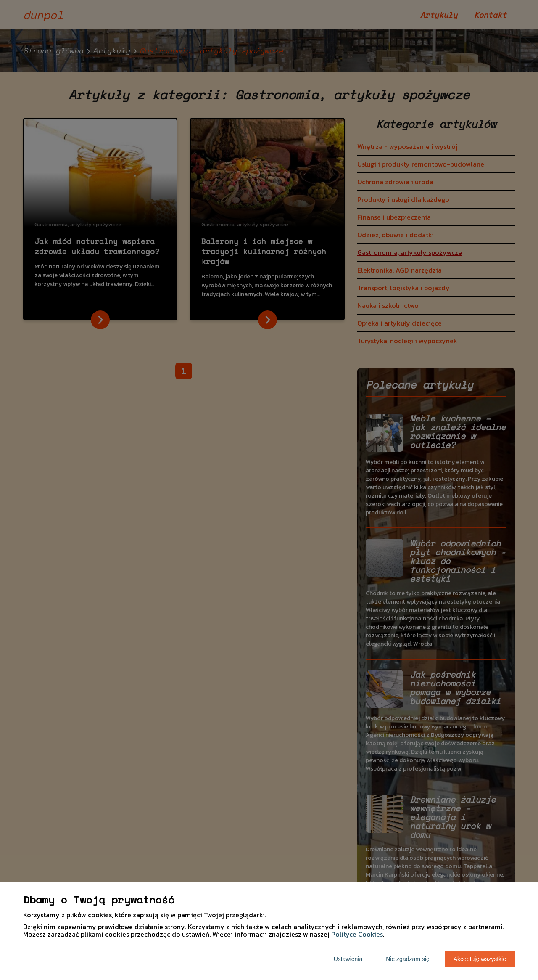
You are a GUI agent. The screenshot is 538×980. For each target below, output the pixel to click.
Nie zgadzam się (408, 959)
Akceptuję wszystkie (480, 959)
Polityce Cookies (357, 934)
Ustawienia (348, 959)
